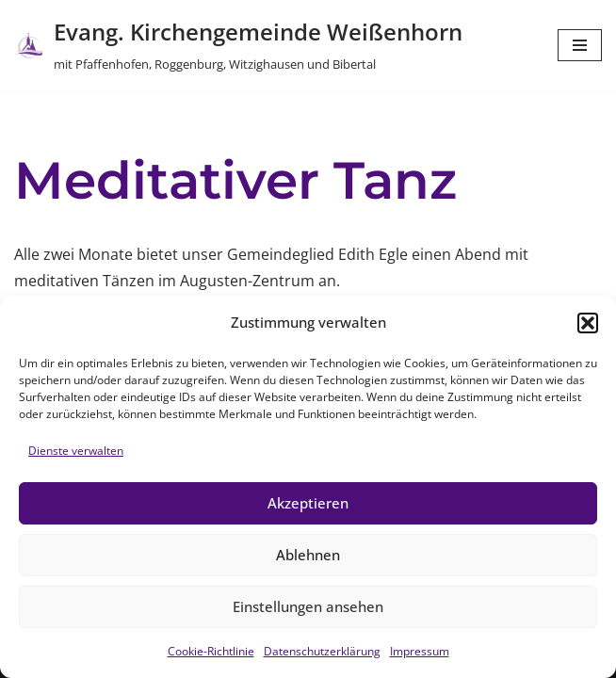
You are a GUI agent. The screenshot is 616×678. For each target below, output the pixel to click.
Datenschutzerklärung (322, 651)
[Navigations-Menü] (580, 45)
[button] (588, 323)
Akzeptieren (308, 503)
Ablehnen (308, 555)
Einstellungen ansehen (308, 606)
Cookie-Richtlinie (211, 651)
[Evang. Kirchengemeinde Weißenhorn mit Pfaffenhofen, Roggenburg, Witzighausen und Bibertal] (238, 45)
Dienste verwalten (76, 451)
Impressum (420, 651)
